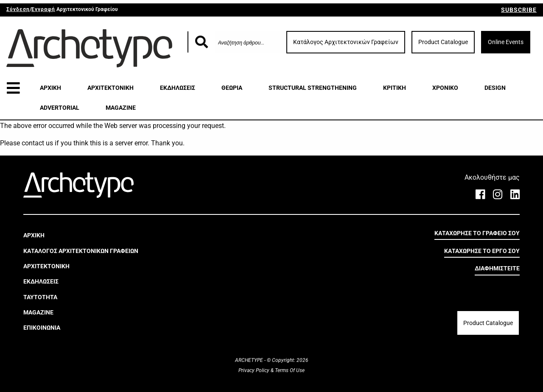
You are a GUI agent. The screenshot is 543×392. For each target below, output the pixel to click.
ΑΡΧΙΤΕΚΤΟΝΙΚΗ (111, 88)
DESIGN (495, 88)
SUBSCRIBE (519, 10)
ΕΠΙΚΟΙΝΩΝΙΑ (42, 328)
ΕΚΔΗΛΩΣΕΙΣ (178, 88)
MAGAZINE (121, 108)
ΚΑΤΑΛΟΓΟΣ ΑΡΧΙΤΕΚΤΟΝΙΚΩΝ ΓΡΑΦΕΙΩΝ (81, 251)
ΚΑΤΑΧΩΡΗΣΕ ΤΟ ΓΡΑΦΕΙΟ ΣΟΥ (477, 233)
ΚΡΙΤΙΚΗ (395, 88)
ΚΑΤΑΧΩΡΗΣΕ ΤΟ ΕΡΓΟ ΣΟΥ (482, 251)
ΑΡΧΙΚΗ (50, 88)
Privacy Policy (255, 370)
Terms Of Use (289, 370)
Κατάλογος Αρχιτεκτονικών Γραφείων (346, 42)
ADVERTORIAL (60, 108)
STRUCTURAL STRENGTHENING (313, 88)
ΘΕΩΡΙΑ (232, 88)
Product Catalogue (443, 42)
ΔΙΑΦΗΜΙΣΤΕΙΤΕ (497, 268)
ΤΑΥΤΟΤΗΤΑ (40, 297)
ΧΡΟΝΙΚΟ (445, 88)
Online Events (506, 42)
